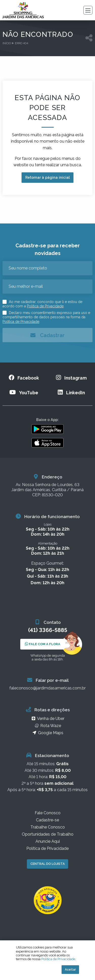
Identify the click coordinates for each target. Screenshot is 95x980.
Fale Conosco (48, 814)
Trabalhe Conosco (48, 828)
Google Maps (48, 734)
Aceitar (70, 970)
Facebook (24, 378)
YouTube (24, 392)
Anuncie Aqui (48, 843)
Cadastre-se (48, 821)
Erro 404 (22, 43)
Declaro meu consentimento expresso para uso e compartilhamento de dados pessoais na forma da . (46, 317)
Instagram (71, 378)
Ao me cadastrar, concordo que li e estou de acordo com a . (42, 304)
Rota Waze (48, 727)
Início (7, 43)
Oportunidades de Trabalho (48, 835)
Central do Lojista (48, 865)
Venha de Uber (48, 720)
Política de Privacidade (45, 306)
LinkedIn (71, 392)
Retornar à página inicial (48, 177)
